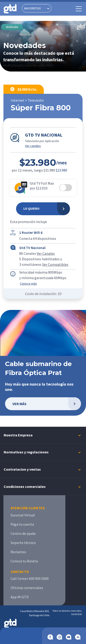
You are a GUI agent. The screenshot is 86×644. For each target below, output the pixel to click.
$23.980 (61, 170)
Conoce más (28, 283)
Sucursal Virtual (23, 515)
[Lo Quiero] (43, 209)
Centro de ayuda (23, 533)
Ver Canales (46, 253)
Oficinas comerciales (27, 588)
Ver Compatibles (55, 264)
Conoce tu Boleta (24, 561)
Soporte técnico (23, 543)
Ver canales (33, 146)
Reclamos (18, 552)
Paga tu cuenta (22, 524)
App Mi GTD (20, 597)
